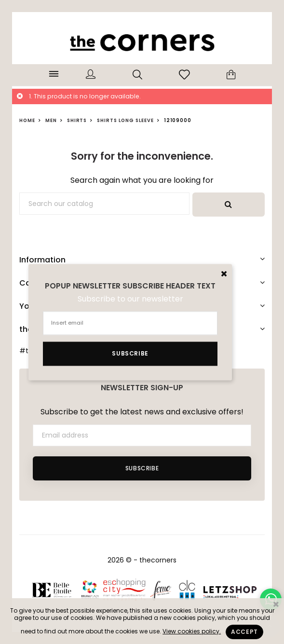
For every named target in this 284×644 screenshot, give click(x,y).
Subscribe (142, 468)
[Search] (104, 204)
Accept (244, 632)
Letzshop (230, 590)
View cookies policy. (192, 631)
